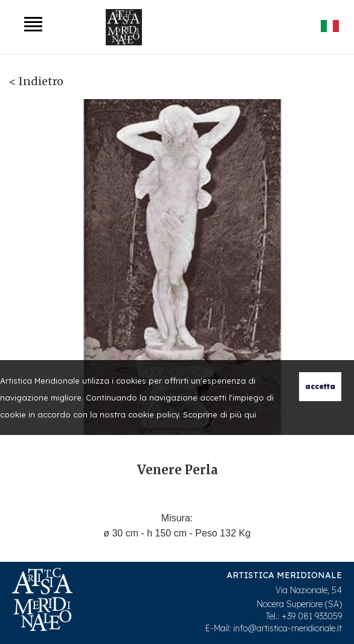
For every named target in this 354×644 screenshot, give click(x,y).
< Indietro (36, 81)
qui (250, 414)
